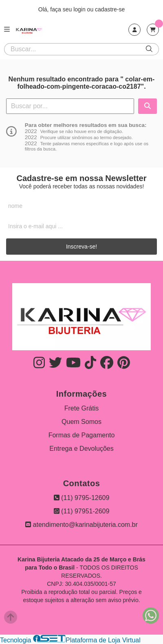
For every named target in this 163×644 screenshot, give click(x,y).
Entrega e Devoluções (81, 449)
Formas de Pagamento (82, 435)
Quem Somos (81, 422)
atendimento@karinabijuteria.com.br (81, 525)
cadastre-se (110, 9)
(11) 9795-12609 (82, 498)
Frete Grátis (81, 408)
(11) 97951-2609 (82, 511)
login (80, 9)
